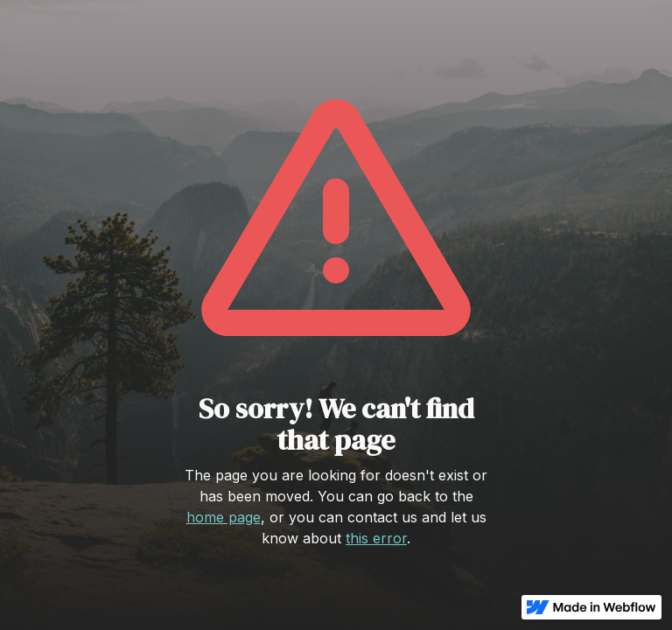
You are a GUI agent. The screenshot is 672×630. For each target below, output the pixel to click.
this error (376, 538)
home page (224, 517)
